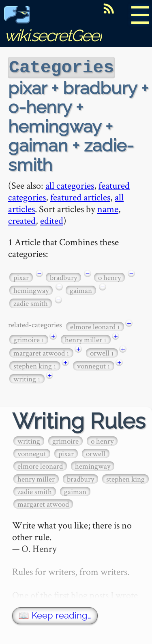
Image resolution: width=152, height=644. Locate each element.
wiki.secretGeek (55, 26)
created (22, 220)
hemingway (31, 289)
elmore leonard (95, 326)
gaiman (81, 289)
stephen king (35, 365)
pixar (21, 277)
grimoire (29, 339)
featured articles (80, 196)
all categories (70, 184)
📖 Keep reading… (55, 615)
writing (27, 378)
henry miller (86, 339)
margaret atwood (41, 352)
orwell (102, 352)
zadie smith (31, 302)
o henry (109, 277)
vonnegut (94, 365)
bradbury (63, 277)
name (108, 208)
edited (52, 220)
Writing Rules (79, 420)
